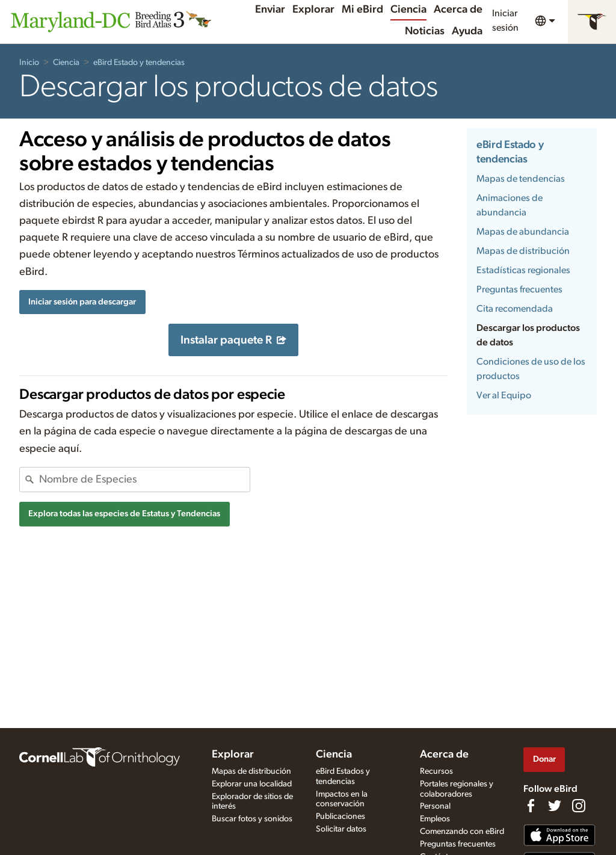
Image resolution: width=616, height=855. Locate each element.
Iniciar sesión (505, 20)
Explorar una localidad (252, 784)
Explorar (313, 10)
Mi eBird (362, 10)
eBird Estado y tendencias (139, 63)
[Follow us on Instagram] (579, 806)
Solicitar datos (341, 829)
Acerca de (458, 10)
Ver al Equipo (504, 395)
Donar (544, 759)
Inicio (29, 63)
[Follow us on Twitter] (555, 806)
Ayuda (467, 31)
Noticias (425, 31)
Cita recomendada (515, 309)
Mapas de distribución (523, 251)
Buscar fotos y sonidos (252, 819)
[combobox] (144, 480)
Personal (435, 806)
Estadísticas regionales (523, 270)
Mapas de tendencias (521, 179)
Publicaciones (340, 816)
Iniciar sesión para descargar (82, 302)
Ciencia (408, 10)
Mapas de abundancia (523, 232)
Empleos (435, 819)
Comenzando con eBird (462, 832)
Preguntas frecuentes (519, 289)
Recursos (436, 771)
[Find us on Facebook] (531, 806)
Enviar (270, 10)
